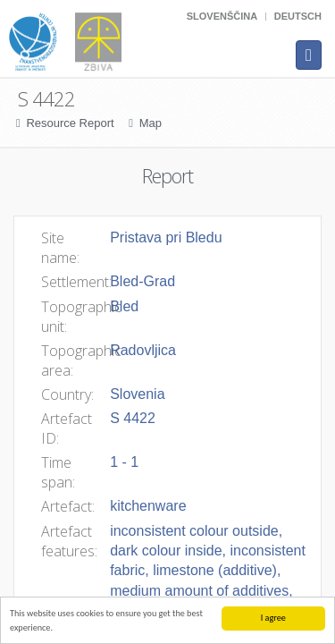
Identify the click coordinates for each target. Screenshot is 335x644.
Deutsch (298, 16)
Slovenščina (222, 16)
